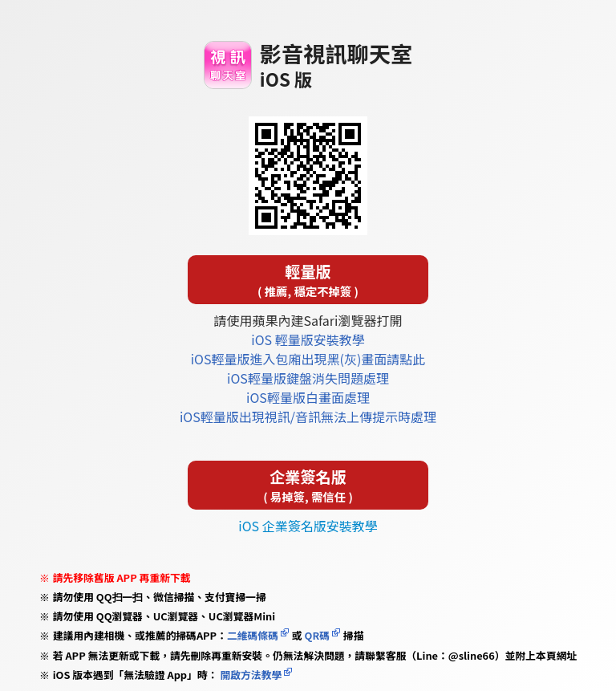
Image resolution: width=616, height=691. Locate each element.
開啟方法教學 (250, 675)
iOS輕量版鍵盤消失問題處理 (308, 378)
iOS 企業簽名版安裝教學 (308, 526)
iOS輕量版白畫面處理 (308, 397)
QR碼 (317, 635)
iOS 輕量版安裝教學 (308, 339)
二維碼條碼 (253, 635)
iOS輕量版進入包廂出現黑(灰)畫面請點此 (308, 359)
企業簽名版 (308, 485)
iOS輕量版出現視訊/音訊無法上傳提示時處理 (308, 417)
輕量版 (308, 280)
